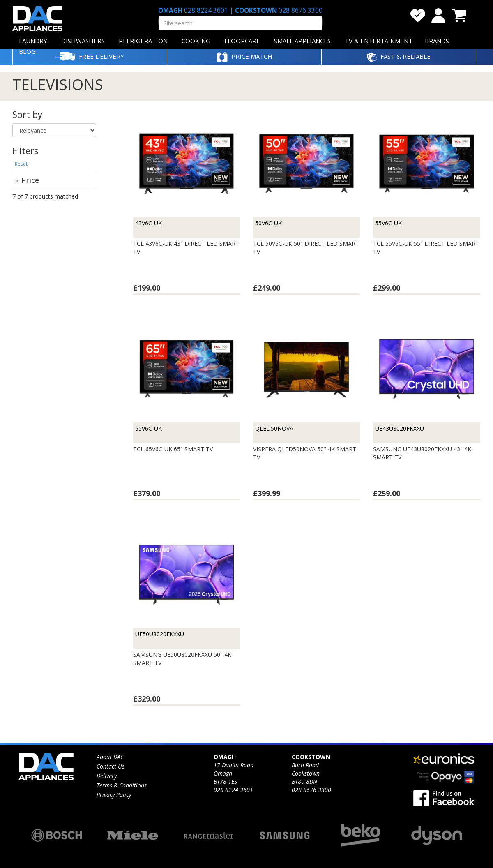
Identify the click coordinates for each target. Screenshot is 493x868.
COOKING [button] (196, 41)
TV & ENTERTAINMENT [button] (379, 41)
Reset (21, 164)
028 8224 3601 (206, 10)
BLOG (27, 51)
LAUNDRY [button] (33, 41)
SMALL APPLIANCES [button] (302, 41)
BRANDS (437, 41)
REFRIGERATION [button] (143, 41)
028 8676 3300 (300, 10)
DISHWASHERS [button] (83, 41)
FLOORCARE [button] (242, 41)
